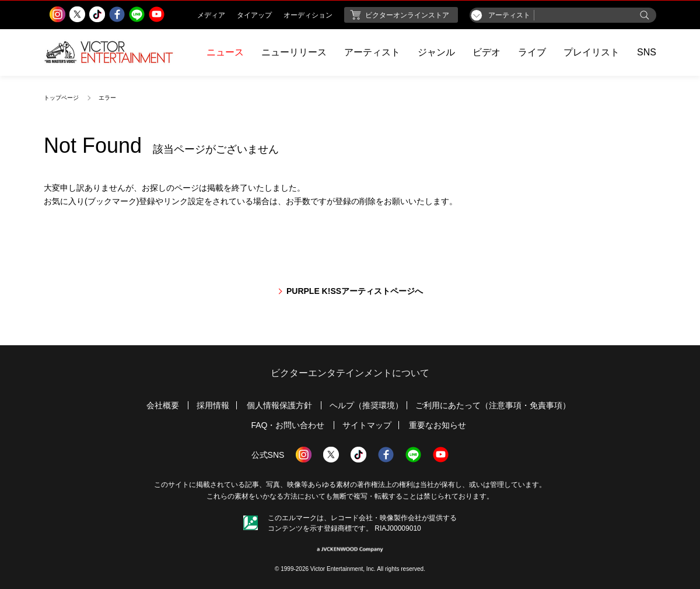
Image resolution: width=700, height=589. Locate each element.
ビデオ (487, 52)
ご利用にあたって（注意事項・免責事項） (493, 405)
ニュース (225, 52)
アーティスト (372, 52)
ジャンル (436, 52)
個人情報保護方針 (279, 405)
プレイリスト (591, 52)
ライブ (532, 52)
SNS (647, 52)
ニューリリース (294, 52)
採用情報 (213, 405)
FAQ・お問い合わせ (288, 425)
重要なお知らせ (437, 425)
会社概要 (163, 405)
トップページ (61, 98)
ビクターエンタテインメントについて (350, 373)
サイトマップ (367, 425)
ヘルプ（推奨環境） (366, 405)
